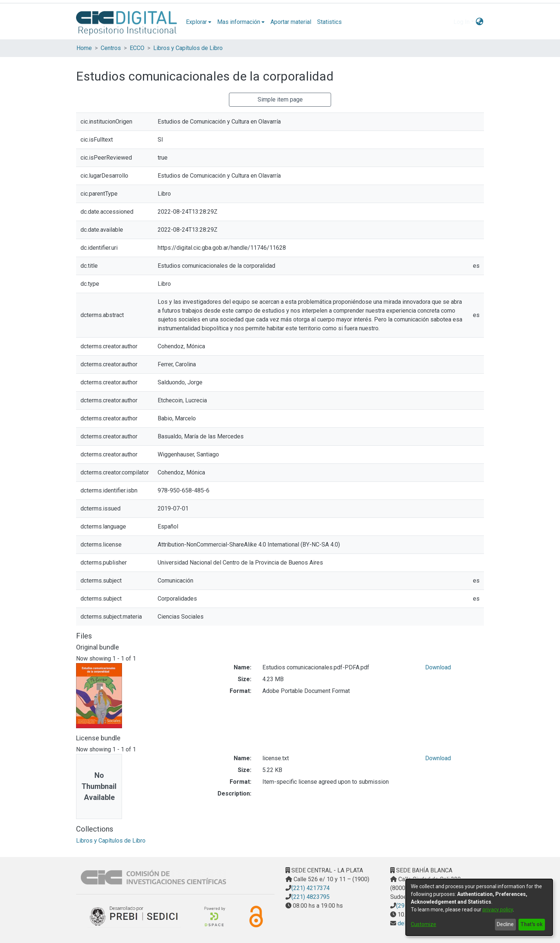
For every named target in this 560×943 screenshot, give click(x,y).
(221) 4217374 (310, 888)
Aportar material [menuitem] (291, 22)
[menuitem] (199, 22)
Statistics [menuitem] (329, 22)
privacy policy (498, 910)
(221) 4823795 (310, 897)
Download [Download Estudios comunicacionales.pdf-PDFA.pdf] (438, 667)
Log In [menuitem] (462, 22)
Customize (423, 924)
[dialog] (479, 907)
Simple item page (280, 99)
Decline (505, 924)
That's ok (532, 924)
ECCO (137, 48)
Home (84, 48)
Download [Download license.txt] (438, 758)
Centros (111, 48)
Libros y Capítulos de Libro (188, 48)
